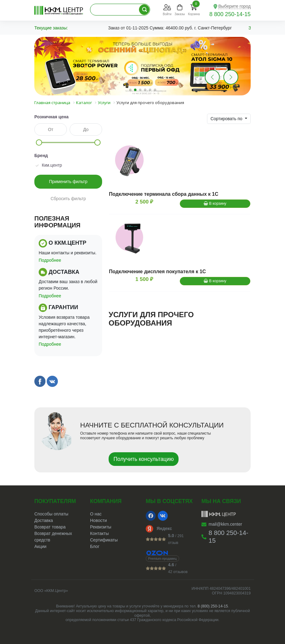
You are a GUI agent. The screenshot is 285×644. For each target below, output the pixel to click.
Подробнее (50, 260)
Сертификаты (104, 540)
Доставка (44, 520)
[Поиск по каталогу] (144, 10)
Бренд (41, 156)
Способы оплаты (51, 514)
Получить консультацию (144, 459)
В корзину (215, 204)
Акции (40, 546)
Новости (98, 520)
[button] (231, 77)
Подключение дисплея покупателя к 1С (157, 272)
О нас (96, 514)
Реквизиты (101, 527)
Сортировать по (227, 119)
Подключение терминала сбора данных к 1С (164, 194)
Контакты (99, 533)
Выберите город (234, 6)
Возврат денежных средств (53, 537)
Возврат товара (50, 527)
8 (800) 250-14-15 (213, 606)
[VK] (163, 516)
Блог (95, 546)
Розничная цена (51, 117)
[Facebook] (151, 516)
